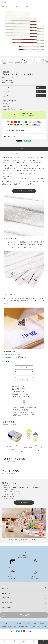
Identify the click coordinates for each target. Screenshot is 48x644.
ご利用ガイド (7, 624)
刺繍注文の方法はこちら (12, 354)
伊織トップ (5, 6)
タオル (10, 6)
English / (28, 632)
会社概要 (34, 624)
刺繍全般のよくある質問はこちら (15, 357)
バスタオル (24, 367)
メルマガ (26, 624)
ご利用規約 (41, 624)
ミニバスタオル (24, 379)
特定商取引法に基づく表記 (9, 627)
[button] (4, 441)
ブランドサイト (42, 627)
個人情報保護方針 (23, 627)
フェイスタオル (24, 373)
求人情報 (33, 627)
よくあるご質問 (17, 624)
